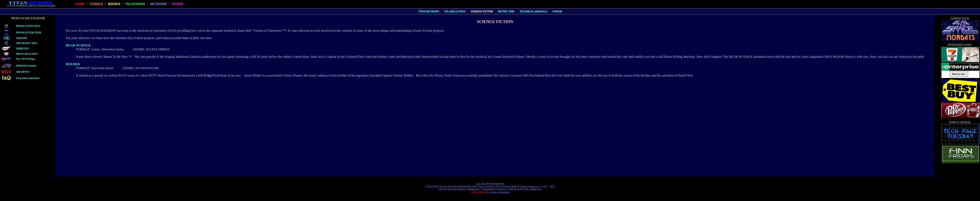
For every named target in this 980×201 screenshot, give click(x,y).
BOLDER (73, 64)
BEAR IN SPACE (78, 45)
